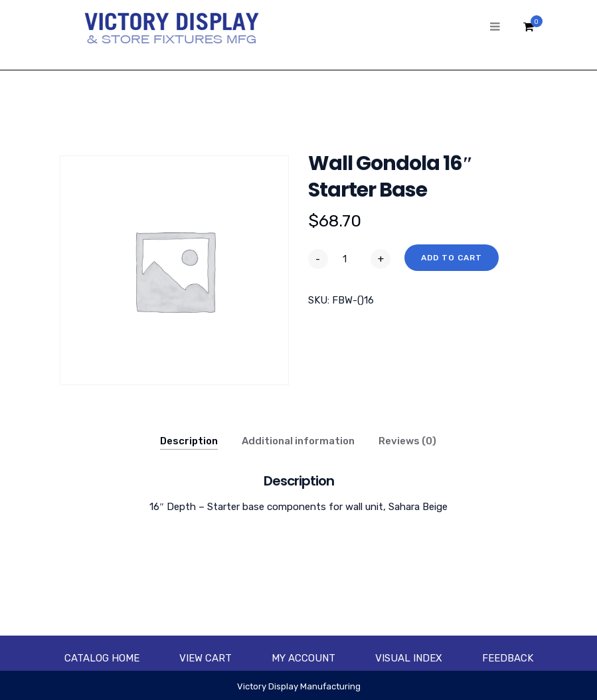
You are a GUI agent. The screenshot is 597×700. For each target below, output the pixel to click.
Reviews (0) (407, 441)
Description (189, 441)
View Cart (206, 658)
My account (303, 658)
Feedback (508, 658)
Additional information (298, 441)
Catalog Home (102, 658)
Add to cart (452, 258)
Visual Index (409, 658)
